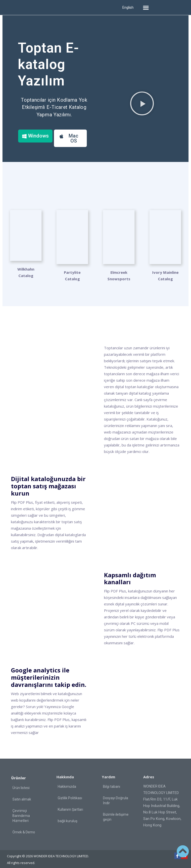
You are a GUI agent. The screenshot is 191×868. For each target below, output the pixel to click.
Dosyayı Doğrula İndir (116, 796)
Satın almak (22, 795)
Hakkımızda (67, 782)
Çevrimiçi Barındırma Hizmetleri (21, 811)
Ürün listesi (21, 784)
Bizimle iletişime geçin (116, 813)
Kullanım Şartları (70, 805)
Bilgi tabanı (112, 782)
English (128, 7)
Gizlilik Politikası (70, 794)
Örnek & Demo (24, 828)
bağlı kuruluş (68, 817)
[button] (146, 7)
